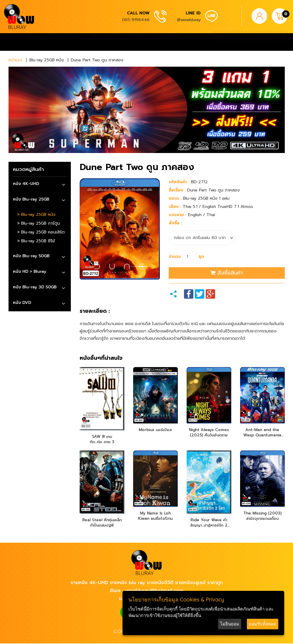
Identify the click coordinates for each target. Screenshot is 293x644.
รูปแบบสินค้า (38, 42)
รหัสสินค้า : (179, 182)
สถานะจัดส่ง (133, 42)
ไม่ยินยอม (230, 624)
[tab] (40, 185)
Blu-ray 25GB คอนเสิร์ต (41, 232)
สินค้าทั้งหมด (70, 42)
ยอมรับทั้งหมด (263, 624)
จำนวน (175, 257)
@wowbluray (189, 20)
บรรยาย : (178, 215)
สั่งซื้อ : (175, 223)
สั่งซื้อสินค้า (227, 273)
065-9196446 (136, 20)
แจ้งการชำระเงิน (167, 42)
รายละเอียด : (95, 311)
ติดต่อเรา (198, 42)
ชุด (201, 257)
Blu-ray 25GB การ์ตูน (39, 223)
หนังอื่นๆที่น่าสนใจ (101, 358)
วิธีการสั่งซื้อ (102, 42)
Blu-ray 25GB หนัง (36, 215)
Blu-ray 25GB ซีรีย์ (36, 241)
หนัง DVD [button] (22, 303)
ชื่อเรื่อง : (177, 190)
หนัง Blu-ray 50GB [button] (31, 256)
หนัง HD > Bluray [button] (30, 271)
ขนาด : (175, 198)
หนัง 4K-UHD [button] (26, 184)
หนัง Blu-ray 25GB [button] (31, 199)
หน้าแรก (11, 42)
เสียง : (175, 207)
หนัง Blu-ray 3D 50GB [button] (35, 287)
